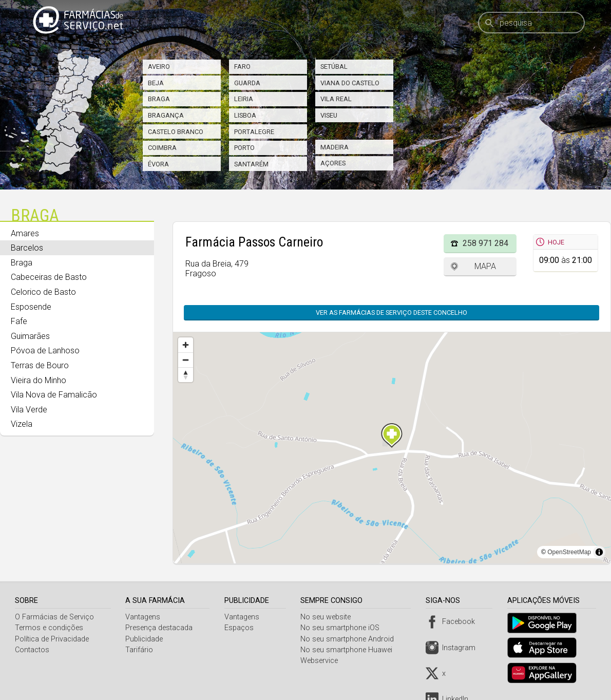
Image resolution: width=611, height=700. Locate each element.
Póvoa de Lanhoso (45, 351)
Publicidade (145, 639)
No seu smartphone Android (350, 639)
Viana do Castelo (350, 83)
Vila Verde (29, 410)
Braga (159, 99)
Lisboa (245, 115)
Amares (25, 233)
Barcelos (27, 248)
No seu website (329, 617)
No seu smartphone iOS (343, 628)
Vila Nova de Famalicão (54, 395)
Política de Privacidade (52, 639)
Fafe (19, 321)
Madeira (335, 147)
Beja (156, 83)
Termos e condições (49, 628)
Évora (158, 164)
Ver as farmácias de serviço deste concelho (397, 313)
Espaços (241, 628)
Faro (242, 67)
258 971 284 (485, 243)
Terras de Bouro (40, 365)
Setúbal (334, 67)
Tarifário (140, 650)
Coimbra (162, 148)
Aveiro (159, 67)
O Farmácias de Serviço (54, 617)
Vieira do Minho (39, 380)
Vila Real (336, 99)
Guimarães (30, 336)
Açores (333, 163)
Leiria (244, 99)
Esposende (31, 307)
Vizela (22, 424)
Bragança (166, 115)
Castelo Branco (176, 132)
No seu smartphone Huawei (349, 650)
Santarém (251, 164)
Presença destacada (160, 628)
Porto (244, 148)
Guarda (247, 83)
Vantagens (144, 617)
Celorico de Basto (43, 292)
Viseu (329, 115)
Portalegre (254, 132)
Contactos (32, 650)
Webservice (322, 661)
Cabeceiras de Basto (49, 277)
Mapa (485, 266)
